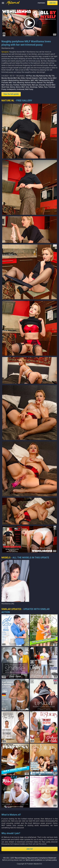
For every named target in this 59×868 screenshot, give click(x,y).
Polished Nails (25, 85)
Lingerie (4, 80)
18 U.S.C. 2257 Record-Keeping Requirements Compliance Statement (30, 828)
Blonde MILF (12, 78)
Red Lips (35, 85)
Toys (46, 87)
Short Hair (5, 87)
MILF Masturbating (42, 80)
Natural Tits (41, 83)
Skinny (12, 87)
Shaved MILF (50, 85)
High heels (43, 78)
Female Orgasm (32, 78)
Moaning (21, 83)
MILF (32, 80)
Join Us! (52, 3)
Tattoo (41, 87)
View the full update (11, 94)
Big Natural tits (42, 76)
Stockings (34, 87)
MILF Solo (13, 83)
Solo (27, 87)
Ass (34, 76)
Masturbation (25, 80)
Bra (19, 78)
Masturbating (13, 80)
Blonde (4, 78)
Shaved (42, 85)
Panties (16, 85)
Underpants (11, 89)
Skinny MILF (20, 87)
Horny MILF (52, 78)
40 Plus (29, 76)
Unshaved (20, 89)
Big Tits (52, 76)
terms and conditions (34, 831)
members (41, 3)
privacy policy (52, 831)
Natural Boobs (30, 83)
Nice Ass (9, 85)
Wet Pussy (29, 89)
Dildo (23, 78)
